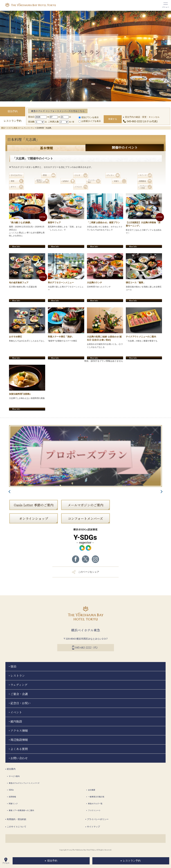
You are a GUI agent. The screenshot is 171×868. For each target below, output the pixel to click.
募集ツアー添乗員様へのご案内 (21, 810)
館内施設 (16, 721)
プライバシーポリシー (98, 819)
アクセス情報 (19, 730)
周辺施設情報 (19, 739)
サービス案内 (14, 776)
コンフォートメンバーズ (85, 518)
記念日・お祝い (21, 703)
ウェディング (19, 684)
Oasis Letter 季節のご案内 (34, 504)
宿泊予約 (52, 861)
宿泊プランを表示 (89, 117)
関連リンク (13, 803)
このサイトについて (17, 826)
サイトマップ (93, 826)
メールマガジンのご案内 (85, 504)
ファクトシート (94, 810)
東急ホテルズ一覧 (95, 803)
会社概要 (92, 789)
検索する (113, 119)
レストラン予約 (132, 861)
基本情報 (46, 148)
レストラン (30, 128)
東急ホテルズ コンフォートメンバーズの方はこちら (58, 111)
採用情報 (12, 796)
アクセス (6, 861)
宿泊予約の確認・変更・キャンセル (142, 117)
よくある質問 (19, 748)
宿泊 (13, 666)
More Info (16, 246)
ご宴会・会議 (19, 693)
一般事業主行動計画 (96, 796)
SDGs (11, 789)
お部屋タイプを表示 (90, 121)
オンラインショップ (34, 518)
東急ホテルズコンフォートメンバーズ (24, 783)
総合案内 (11, 768)
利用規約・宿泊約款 (17, 819)
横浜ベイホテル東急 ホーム (12, 128)
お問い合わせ (19, 758)
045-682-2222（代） (86, 647)
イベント (16, 712)
